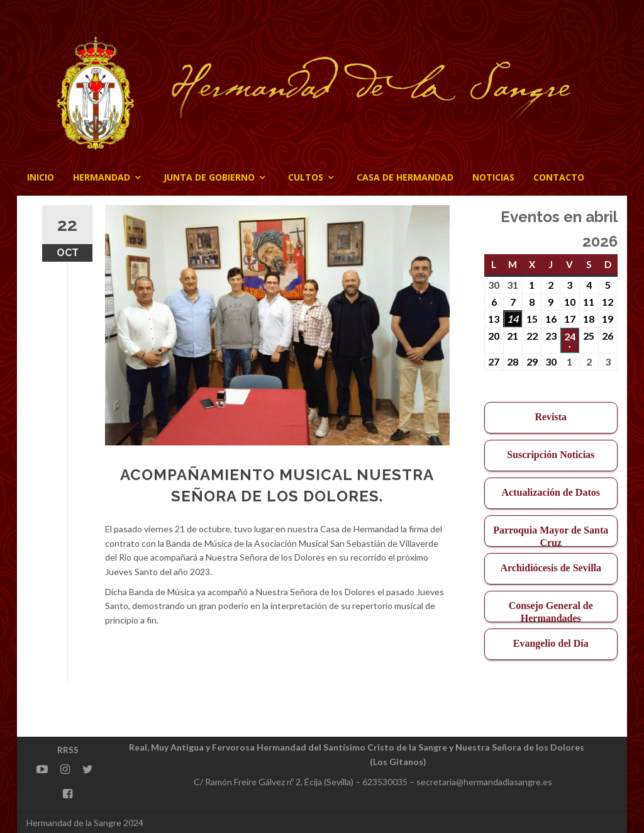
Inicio (41, 177)
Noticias (493, 177)
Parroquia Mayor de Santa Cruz (551, 536)
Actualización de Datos (551, 492)
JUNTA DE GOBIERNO (209, 177)
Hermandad (102, 177)
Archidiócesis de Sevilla (551, 568)
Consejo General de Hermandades (551, 611)
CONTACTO (559, 177)
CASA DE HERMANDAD (405, 177)
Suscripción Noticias (551, 455)
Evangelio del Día (551, 643)
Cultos (306, 177)
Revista (551, 417)
